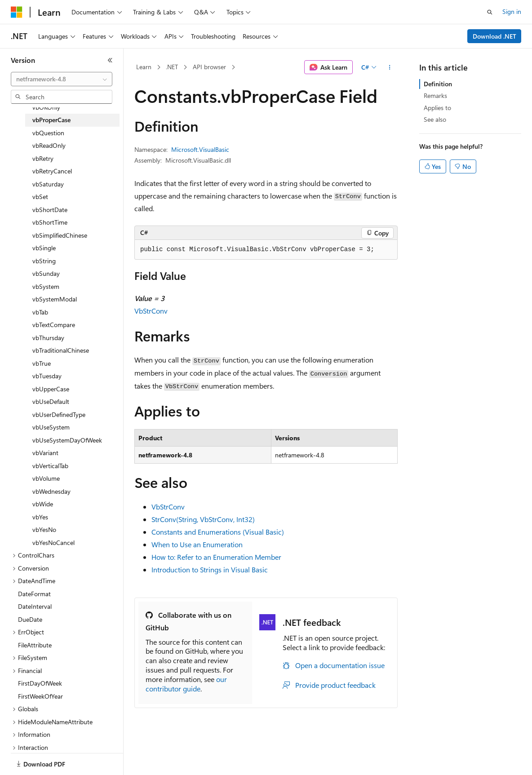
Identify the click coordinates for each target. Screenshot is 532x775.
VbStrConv (151, 311)
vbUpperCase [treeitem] (51, 389)
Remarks (435, 95)
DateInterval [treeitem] (35, 606)
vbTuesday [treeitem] (47, 376)
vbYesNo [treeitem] (44, 529)
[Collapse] (110, 60)
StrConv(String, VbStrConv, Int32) (203, 519)
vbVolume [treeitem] (46, 478)
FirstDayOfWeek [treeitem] (40, 683)
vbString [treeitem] (44, 261)
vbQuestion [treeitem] (48, 133)
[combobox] (62, 79)
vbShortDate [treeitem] (50, 210)
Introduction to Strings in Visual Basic (210, 569)
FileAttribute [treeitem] (35, 645)
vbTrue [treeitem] (42, 363)
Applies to (437, 108)
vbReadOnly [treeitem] (49, 145)
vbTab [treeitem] (40, 312)
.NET (172, 67)
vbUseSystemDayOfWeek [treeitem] (67, 440)
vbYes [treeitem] (40, 517)
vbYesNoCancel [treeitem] (53, 542)
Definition (438, 84)
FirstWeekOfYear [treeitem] (40, 696)
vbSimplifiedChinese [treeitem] (60, 235)
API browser (209, 67)
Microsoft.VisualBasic (200, 149)
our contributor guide (186, 684)
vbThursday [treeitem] (48, 338)
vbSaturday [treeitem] (48, 184)
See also (435, 119)
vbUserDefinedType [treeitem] (59, 414)
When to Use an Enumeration (197, 544)
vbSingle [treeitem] (44, 248)
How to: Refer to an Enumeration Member (216, 557)
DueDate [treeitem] (30, 619)
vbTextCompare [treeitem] (54, 325)
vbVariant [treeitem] (45, 453)
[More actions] (390, 67)
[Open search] (490, 12)
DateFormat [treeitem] (34, 594)
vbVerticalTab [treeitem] (50, 466)
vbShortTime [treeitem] (50, 222)
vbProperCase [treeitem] (51, 120)
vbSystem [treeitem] (46, 286)
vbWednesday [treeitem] (51, 491)
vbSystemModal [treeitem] (55, 299)
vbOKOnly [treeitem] (46, 107)
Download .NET (494, 36)
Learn (144, 67)
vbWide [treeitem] (43, 504)
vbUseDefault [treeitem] (51, 401)
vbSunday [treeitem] (46, 273)
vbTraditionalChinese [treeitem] (61, 350)
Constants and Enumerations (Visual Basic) (218, 532)
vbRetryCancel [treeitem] (52, 171)
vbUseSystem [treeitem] (51, 427)
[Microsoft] (17, 12)
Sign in (512, 11)
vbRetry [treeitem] (43, 158)
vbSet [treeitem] (40, 197)
